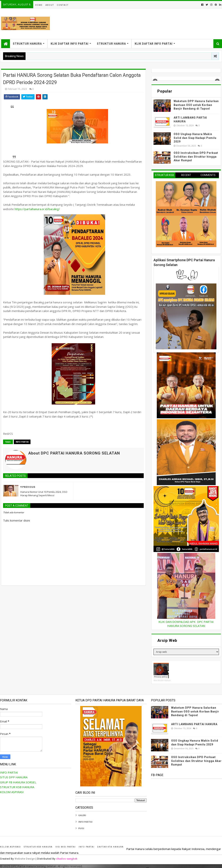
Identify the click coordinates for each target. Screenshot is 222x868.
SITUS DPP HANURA (14, 777)
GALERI (82, 815)
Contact (63, 5)
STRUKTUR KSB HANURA (17, 787)
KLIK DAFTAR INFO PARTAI (70, 44)
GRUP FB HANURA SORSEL (18, 782)
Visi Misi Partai (66, 847)
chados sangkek (67, 859)
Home (39, 5)
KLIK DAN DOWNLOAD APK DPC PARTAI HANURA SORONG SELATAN (186, 624)
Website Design (25, 859)
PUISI (81, 828)
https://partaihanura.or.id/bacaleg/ (37, 209)
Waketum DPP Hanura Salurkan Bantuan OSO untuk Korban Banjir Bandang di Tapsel (196, 105)
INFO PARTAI (22, 442)
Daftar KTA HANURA (110, 847)
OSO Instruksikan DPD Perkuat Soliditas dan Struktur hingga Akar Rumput (196, 157)
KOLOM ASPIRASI (12, 792)
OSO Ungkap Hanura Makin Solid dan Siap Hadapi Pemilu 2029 (195, 138)
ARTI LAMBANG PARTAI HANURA (194, 724)
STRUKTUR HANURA (27, 44)
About (50, 5)
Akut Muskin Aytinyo (162, 680)
